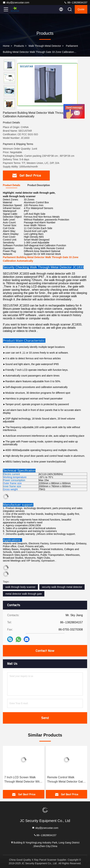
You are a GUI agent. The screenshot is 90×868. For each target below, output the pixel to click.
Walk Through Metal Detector (45, 46)
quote (81, 9)
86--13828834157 (76, 3)
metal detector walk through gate (24, 594)
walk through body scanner (20, 587)
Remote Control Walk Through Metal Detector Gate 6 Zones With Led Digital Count (66, 780)
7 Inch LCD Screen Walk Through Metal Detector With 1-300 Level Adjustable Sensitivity (23, 780)
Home (6, 46)
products (19, 46)
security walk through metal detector (62, 587)
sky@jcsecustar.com (16, 3)
